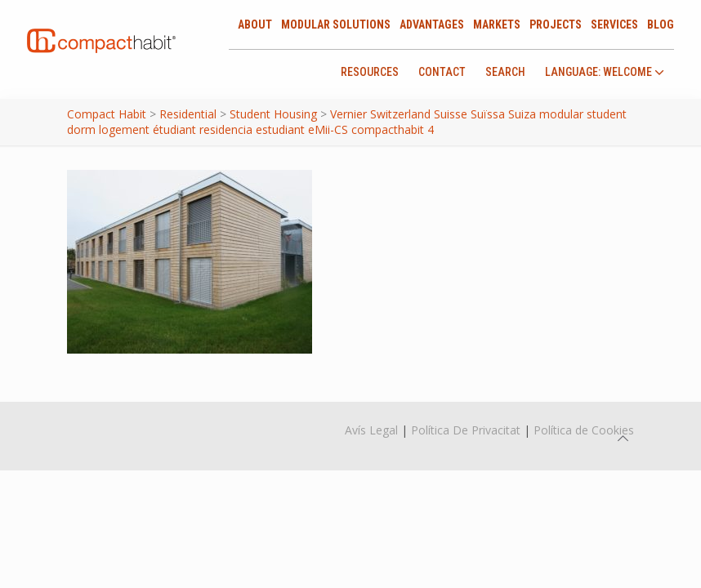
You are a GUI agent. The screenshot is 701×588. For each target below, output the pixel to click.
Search (505, 72)
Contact (442, 72)
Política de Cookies (584, 430)
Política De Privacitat (466, 430)
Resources (370, 72)
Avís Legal (371, 430)
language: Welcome (605, 72)
